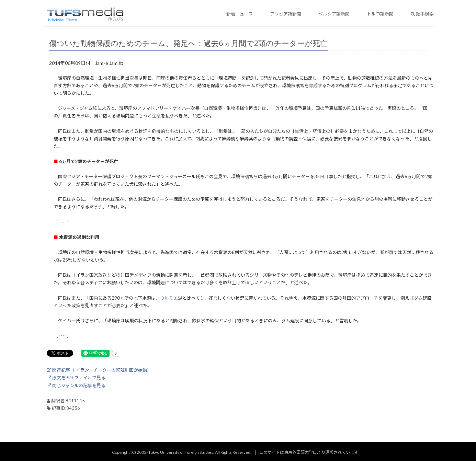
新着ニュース (240, 14)
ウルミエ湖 (171, 298)
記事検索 (422, 14)
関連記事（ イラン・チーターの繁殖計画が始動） (99, 370)
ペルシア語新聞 (334, 14)
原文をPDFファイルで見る (76, 378)
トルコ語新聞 (380, 14)
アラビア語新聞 (286, 14)
